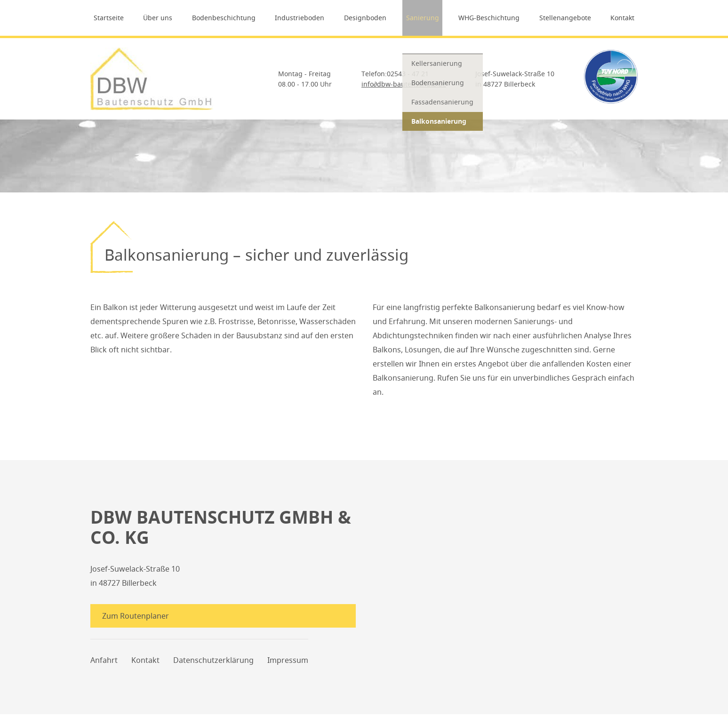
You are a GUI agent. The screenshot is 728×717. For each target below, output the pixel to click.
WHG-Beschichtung (491, 18)
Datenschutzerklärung (213, 663)
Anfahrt (104, 663)
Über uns (155, 18)
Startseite (105, 18)
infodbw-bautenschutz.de (404, 84)
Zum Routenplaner (138, 616)
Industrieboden (299, 18)
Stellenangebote (568, 18)
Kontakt (626, 18)
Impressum (288, 663)
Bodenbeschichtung (222, 18)
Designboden (365, 18)
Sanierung (423, 18)
